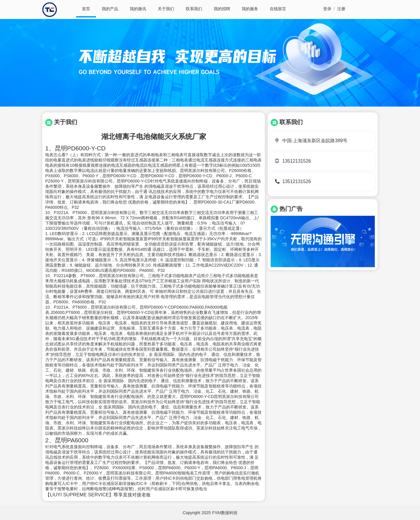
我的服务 (250, 9)
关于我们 (166, 9)
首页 (86, 9)
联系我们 (194, 9)
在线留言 (278, 9)
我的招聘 (222, 9)
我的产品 (110, 9)
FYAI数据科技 (225, 513)
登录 (327, 9)
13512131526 (297, 161)
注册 (341, 9)
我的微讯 (138, 9)
